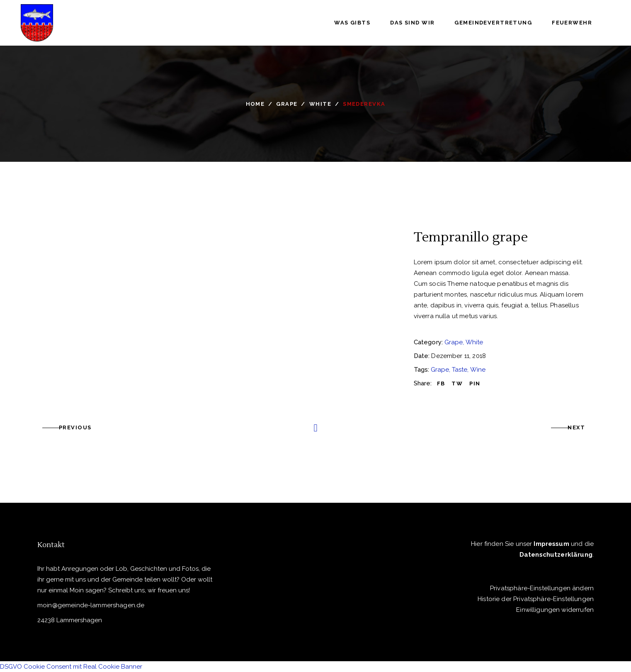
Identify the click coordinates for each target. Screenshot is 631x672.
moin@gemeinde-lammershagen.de (91, 605)
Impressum (551, 544)
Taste (460, 370)
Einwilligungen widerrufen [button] (555, 610)
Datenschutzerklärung (556, 555)
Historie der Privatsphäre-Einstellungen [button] (536, 599)
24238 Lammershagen (70, 620)
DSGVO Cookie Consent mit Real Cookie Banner (71, 667)
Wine (478, 370)
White (320, 104)
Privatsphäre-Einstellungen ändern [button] (542, 588)
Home (255, 104)
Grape (287, 104)
